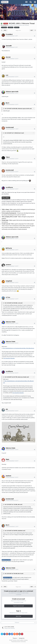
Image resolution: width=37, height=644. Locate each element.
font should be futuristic (9, 358)
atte (19, 504)
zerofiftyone (5, 25)
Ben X (7, 103)
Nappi (7, 459)
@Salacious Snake (6, 560)
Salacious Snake (11, 322)
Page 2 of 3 (18, 31)
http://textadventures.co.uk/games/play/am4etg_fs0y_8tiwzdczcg (19, 348)
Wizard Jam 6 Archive (24, 25)
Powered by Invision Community (18, 642)
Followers (17, 623)
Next (32, 30)
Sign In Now (18, 616)
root (19, 303)
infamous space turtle (23, 109)
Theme (15, 638)
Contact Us (22, 638)
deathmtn (20, 531)
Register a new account (18, 606)
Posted (12, 36)
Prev (5, 30)
